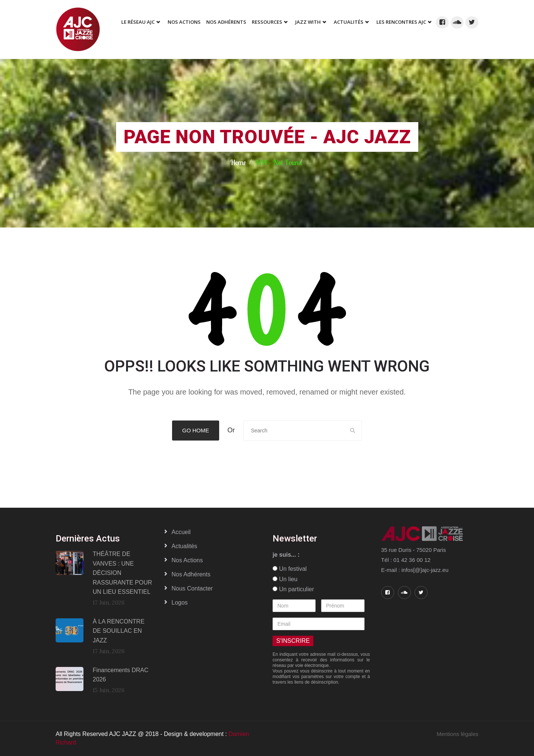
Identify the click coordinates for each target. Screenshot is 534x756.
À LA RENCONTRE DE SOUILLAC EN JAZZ (119, 631)
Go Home (196, 430)
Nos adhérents (226, 22)
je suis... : (286, 555)
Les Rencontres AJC (401, 22)
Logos (180, 603)
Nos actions (187, 560)
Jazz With (308, 22)
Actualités (349, 22)
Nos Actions (184, 22)
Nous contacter (192, 588)
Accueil (181, 532)
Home (238, 162)
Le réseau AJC (138, 22)
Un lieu (285, 579)
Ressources (267, 22)
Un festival (290, 569)
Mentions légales (457, 734)
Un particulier (293, 589)
